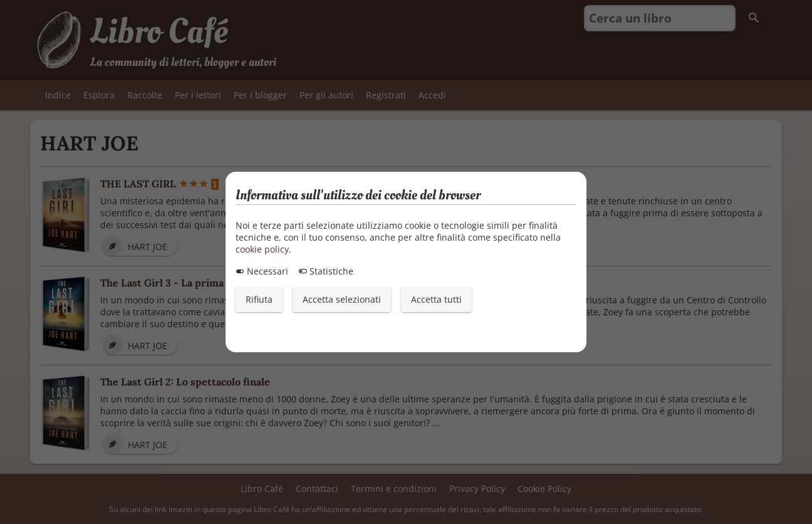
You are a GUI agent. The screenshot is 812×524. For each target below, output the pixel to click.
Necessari (262, 271)
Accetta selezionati (342, 299)
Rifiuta (259, 299)
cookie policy (262, 249)
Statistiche (326, 271)
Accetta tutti (436, 299)
